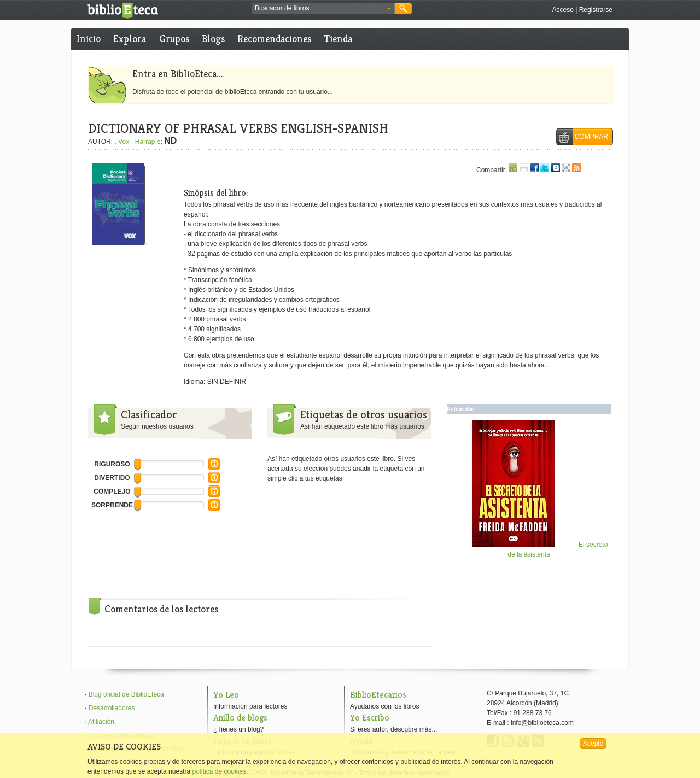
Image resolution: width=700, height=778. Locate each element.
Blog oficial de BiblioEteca (126, 694)
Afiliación (101, 722)
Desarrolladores (112, 708)
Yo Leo (226, 695)
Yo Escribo (370, 718)
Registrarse (596, 10)
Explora (130, 39)
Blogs (213, 39)
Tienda (338, 39)
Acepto (593, 744)
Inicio (89, 39)
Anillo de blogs (240, 718)
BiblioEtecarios (378, 695)
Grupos (174, 39)
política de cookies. (220, 771)
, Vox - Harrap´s (137, 142)
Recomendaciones (274, 39)
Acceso (562, 10)
